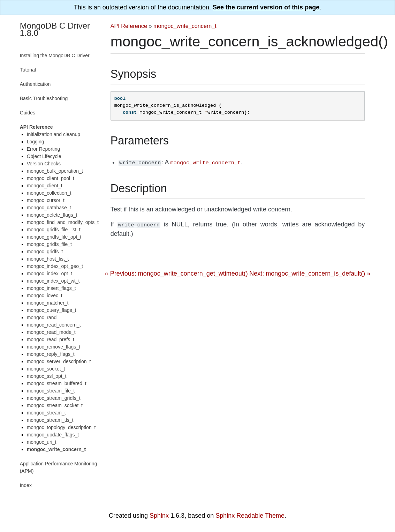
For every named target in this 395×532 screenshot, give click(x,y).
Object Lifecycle (44, 156)
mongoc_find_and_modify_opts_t (63, 222)
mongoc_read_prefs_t (51, 339)
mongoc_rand (42, 317)
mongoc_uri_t (42, 442)
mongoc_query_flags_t (52, 310)
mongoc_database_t (49, 208)
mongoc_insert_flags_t (51, 288)
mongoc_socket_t (46, 369)
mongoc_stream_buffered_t (57, 383)
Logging (36, 142)
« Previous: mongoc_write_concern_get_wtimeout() (176, 272)
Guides (28, 113)
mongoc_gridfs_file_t (49, 244)
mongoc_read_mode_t (51, 332)
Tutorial (28, 70)
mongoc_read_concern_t (54, 325)
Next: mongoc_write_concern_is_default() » (310, 272)
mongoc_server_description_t (59, 361)
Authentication (35, 84)
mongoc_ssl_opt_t (47, 376)
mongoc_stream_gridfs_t (54, 398)
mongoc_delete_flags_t (52, 215)
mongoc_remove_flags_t (54, 347)
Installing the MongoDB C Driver (55, 55)
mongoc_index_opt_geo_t (55, 266)
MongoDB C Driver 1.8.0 (55, 29)
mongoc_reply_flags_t (51, 354)
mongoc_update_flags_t (53, 435)
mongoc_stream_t (46, 413)
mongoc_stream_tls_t (50, 420)
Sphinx (159, 516)
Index (26, 485)
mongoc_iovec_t (45, 295)
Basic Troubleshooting (44, 98)
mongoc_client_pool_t (51, 178)
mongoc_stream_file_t (51, 391)
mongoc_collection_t (49, 193)
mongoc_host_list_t (48, 259)
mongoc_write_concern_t (185, 26)
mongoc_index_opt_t (50, 274)
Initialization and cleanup (54, 134)
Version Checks (44, 164)
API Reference (129, 26)
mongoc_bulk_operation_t (55, 171)
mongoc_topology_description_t (61, 427)
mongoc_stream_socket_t (55, 405)
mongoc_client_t (45, 186)
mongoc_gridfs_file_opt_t (54, 237)
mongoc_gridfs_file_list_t (54, 230)
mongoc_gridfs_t (45, 252)
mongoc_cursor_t (46, 200)
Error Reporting (44, 149)
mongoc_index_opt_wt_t (53, 281)
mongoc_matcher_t (48, 303)
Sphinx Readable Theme (250, 516)
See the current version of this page (266, 7)
